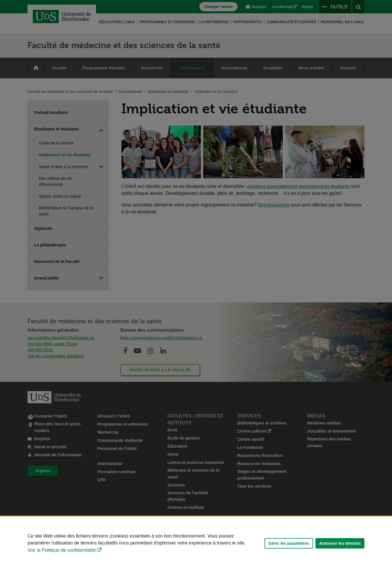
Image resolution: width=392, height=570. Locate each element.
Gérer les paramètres (289, 543)
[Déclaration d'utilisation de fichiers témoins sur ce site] (196, 543)
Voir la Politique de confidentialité (62, 550)
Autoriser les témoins (340, 543)
